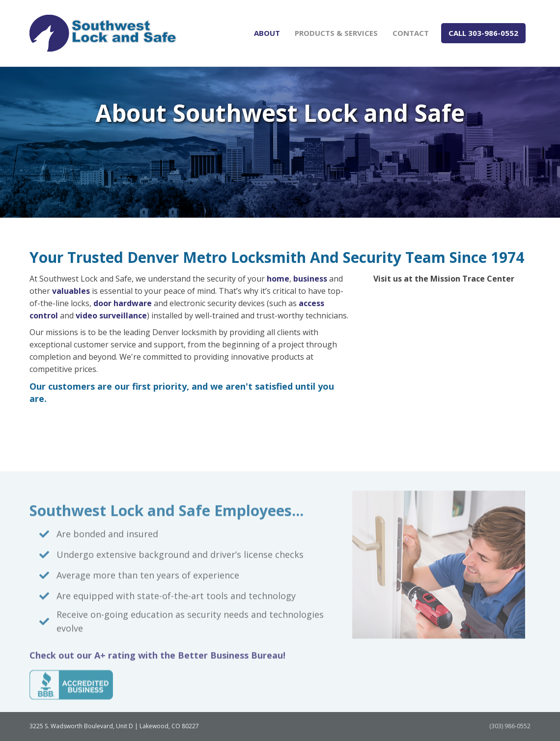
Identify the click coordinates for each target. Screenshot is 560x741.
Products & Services (336, 33)
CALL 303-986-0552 (483, 33)
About (267, 33)
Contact (411, 33)
